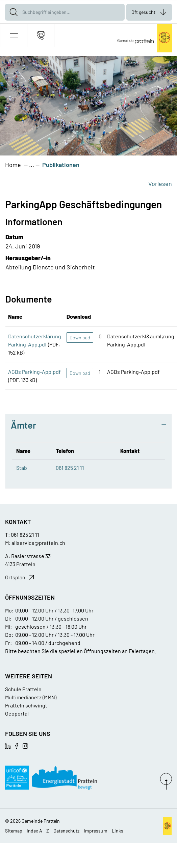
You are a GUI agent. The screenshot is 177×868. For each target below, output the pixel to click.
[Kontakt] (41, 35)
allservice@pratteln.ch (38, 543)
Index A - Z (38, 831)
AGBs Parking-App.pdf (34, 372)
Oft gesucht (143, 12)
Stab (22, 468)
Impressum (96, 831)
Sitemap (14, 831)
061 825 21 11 (70, 468)
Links (118, 831)
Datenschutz (66, 831)
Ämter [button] (23, 425)
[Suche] (14, 12)
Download (80, 337)
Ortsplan (15, 577)
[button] (14, 35)
